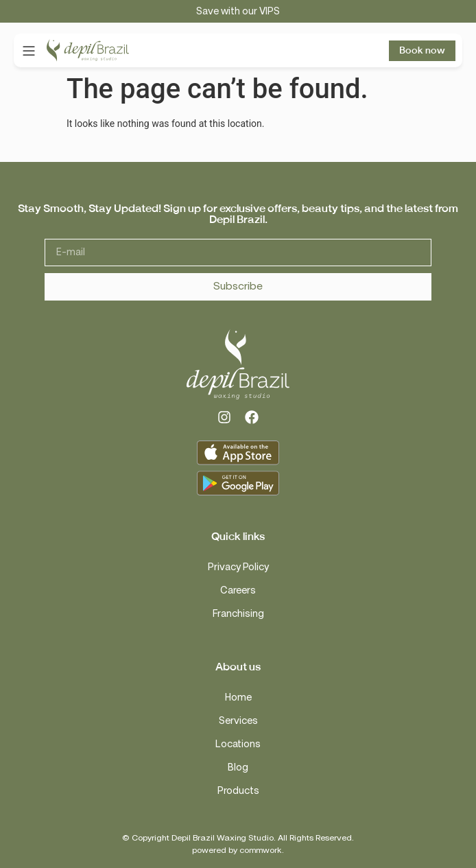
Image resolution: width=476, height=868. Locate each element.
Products (238, 791)
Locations (238, 744)
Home (238, 697)
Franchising (238, 614)
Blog (238, 767)
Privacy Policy (238, 567)
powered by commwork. (238, 850)
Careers (238, 590)
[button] (28, 50)
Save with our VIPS (238, 11)
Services (238, 721)
